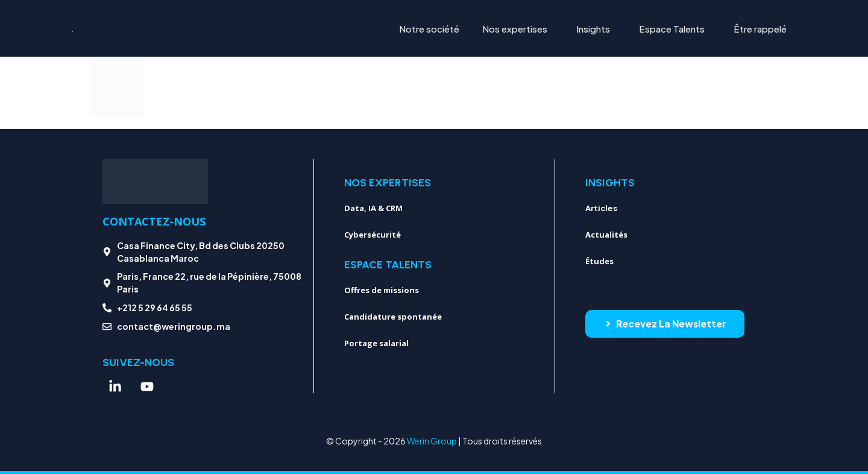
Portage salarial (376, 343)
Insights (593, 29)
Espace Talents (672, 29)
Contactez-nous (154, 221)
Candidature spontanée (393, 317)
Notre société (429, 29)
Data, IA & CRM (373, 208)
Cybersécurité (373, 235)
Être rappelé (760, 29)
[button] (518, 29)
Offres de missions (382, 290)
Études (599, 261)
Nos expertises (515, 29)
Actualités (606, 235)
